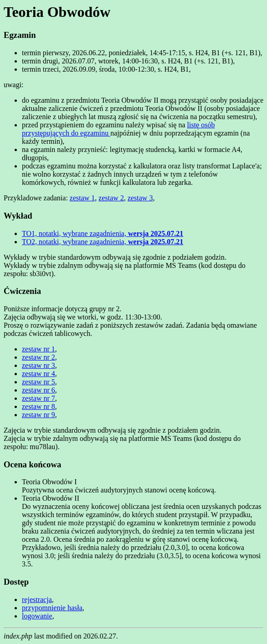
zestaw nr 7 (39, 398)
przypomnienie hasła (52, 608)
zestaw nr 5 (39, 382)
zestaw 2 (111, 198)
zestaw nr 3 (39, 365)
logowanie (37, 616)
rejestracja (37, 599)
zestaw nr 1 (39, 349)
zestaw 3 (140, 198)
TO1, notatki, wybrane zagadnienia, (103, 233)
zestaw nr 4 (39, 374)
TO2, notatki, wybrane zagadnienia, (103, 242)
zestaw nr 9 (39, 415)
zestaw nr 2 (39, 357)
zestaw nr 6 (39, 390)
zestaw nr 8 (39, 406)
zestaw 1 (82, 198)
